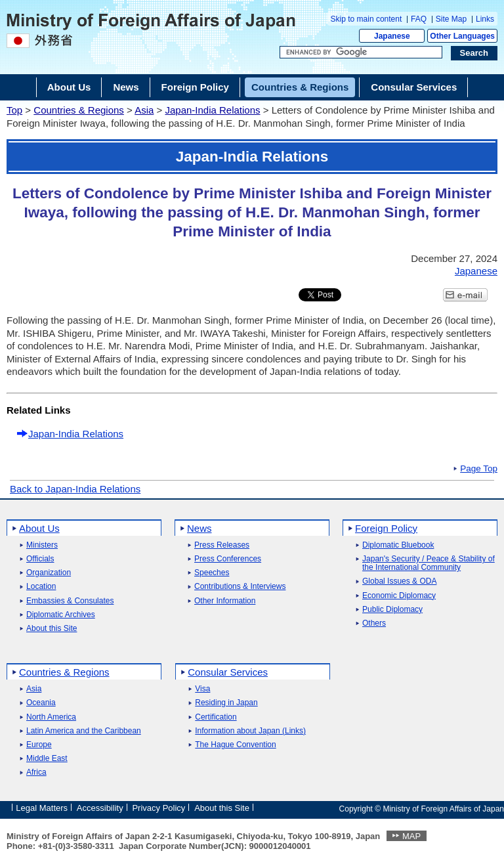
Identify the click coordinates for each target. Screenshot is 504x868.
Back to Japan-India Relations (75, 489)
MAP (411, 836)
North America (51, 717)
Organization (49, 573)
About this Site (52, 629)
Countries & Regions (79, 110)
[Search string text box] (361, 53)
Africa (36, 772)
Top (14, 110)
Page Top (479, 469)
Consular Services (228, 672)
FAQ (419, 19)
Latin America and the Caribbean (84, 731)
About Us (39, 528)
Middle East (47, 759)
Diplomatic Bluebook (398, 545)
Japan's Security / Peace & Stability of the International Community (429, 563)
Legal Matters (42, 808)
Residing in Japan (226, 703)
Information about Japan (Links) (250, 731)
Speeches (212, 573)
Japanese (392, 36)
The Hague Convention (235, 745)
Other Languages (462, 36)
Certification (216, 717)
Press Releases (222, 545)
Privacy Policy (158, 808)
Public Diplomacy (392, 610)
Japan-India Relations (212, 110)
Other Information (225, 601)
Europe (39, 745)
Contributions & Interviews (240, 587)
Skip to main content (367, 19)
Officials (40, 559)
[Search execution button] (474, 53)
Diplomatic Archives (61, 615)
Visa (202, 689)
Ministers (42, 545)
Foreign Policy (386, 528)
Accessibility (100, 808)
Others (374, 623)
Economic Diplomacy (399, 596)
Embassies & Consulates (70, 601)
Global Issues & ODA (399, 581)
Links (485, 19)
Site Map (451, 19)
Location (41, 587)
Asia (144, 110)
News (199, 528)
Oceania (41, 703)
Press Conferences (228, 559)
